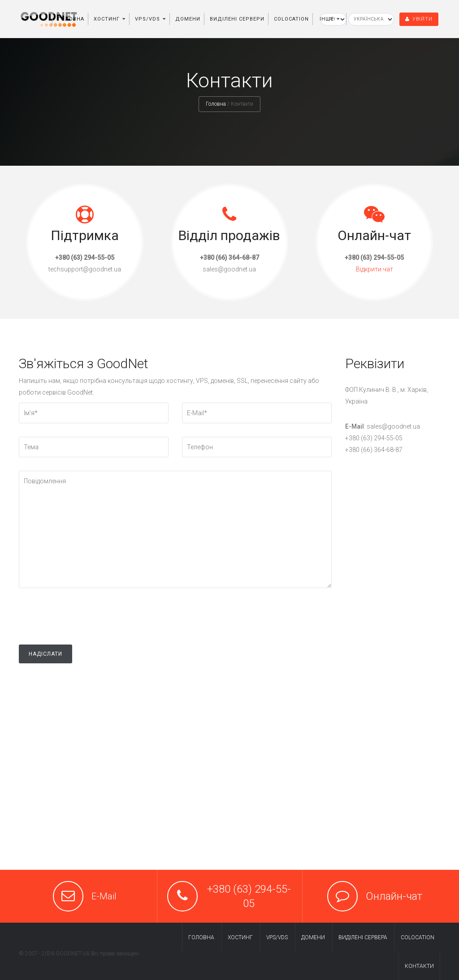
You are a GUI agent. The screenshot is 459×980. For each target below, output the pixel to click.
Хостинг (107, 19)
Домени (188, 19)
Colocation (291, 19)
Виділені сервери (237, 19)
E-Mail (104, 896)
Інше (327, 19)
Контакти (419, 966)
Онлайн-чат (394, 896)
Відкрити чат (375, 269)
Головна (71, 19)
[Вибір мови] (371, 19)
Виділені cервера (363, 937)
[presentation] (87, 627)
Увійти (419, 19)
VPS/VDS (147, 19)
